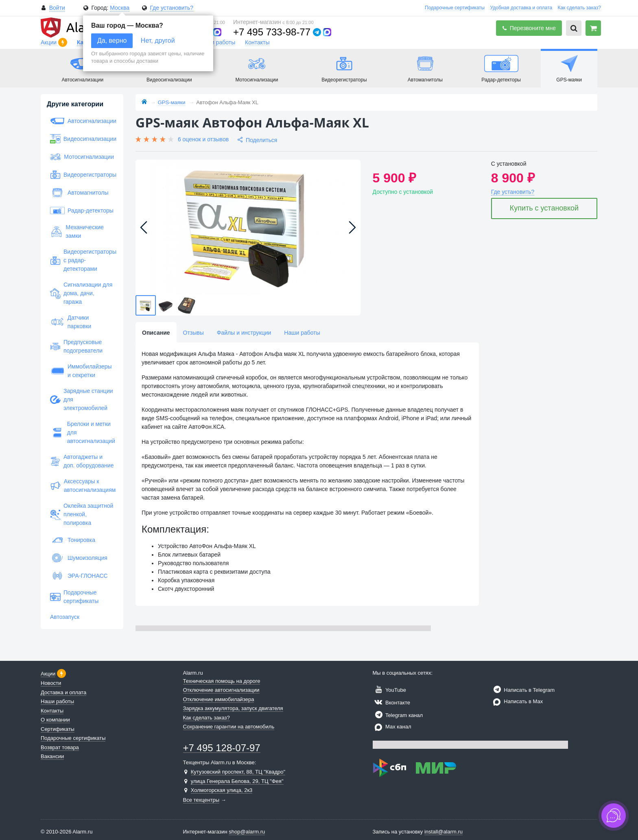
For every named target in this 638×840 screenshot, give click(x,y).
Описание (156, 333)
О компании (55, 720)
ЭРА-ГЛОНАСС (79, 576)
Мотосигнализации (82, 157)
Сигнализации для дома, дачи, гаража (81, 293)
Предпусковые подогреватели (76, 346)
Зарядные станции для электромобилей (82, 399)
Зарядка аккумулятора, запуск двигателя (233, 708)
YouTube (389, 690)
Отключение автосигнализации (221, 690)
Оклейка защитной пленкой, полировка (82, 514)
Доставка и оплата (63, 692)
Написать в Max (517, 701)
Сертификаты (58, 729)
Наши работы (217, 42)
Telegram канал (398, 715)
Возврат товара (60, 747)
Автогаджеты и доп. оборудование (82, 461)
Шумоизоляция (79, 558)
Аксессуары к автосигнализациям (82, 486)
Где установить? (172, 8)
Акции (49, 42)
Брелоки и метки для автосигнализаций (82, 432)
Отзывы (193, 333)
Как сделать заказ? (579, 8)
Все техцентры (201, 800)
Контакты (257, 42)
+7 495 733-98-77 (272, 32)
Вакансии (52, 756)
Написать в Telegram (523, 690)
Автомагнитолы (79, 193)
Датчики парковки (71, 322)
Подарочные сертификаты (455, 8)
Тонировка (73, 540)
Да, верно (112, 41)
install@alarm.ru (444, 832)
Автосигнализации (82, 121)
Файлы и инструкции (244, 333)
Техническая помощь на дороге (222, 681)
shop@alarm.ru (247, 832)
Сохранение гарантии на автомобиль (229, 727)
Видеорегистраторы (82, 175)
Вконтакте (391, 703)
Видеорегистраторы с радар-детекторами (82, 260)
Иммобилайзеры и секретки (81, 371)
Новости (51, 683)
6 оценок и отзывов (203, 139)
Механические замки (77, 231)
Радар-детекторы (82, 211)
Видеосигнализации (82, 139)
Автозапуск (65, 617)
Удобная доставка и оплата (521, 8)
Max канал (392, 727)
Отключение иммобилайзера (219, 699)
